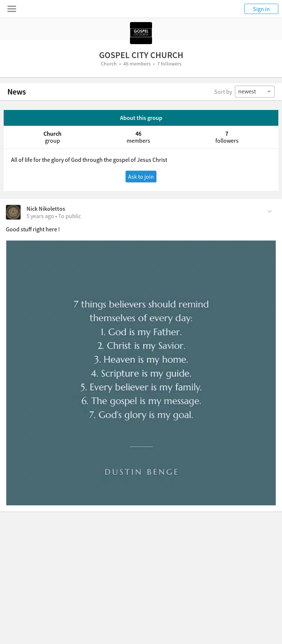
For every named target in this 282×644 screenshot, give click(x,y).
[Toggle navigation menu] (12, 9)
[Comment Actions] (270, 211)
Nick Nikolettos (46, 209)
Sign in (261, 9)
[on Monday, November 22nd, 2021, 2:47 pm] (40, 216)
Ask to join (141, 177)
